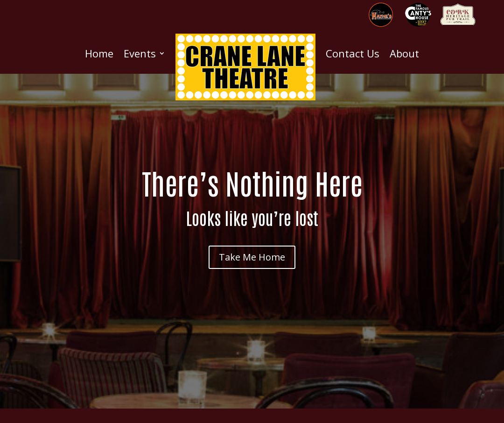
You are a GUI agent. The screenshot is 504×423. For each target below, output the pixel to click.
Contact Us (353, 53)
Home (99, 53)
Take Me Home (252, 257)
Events (140, 53)
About (404, 53)
